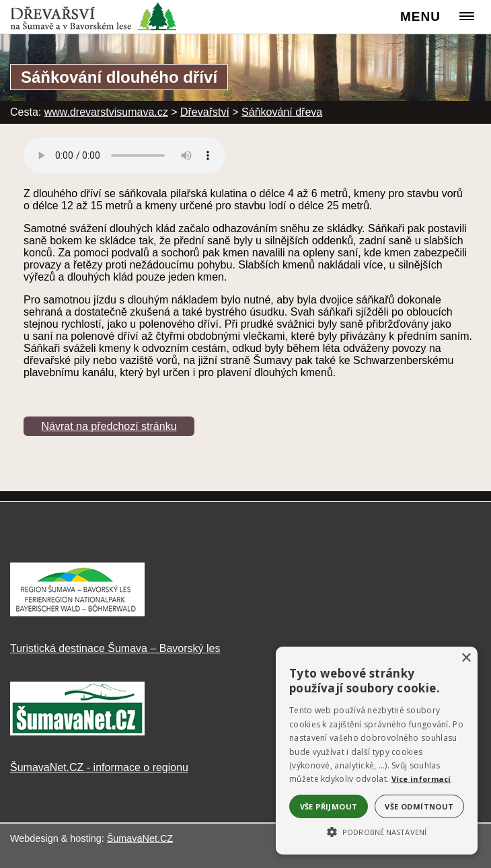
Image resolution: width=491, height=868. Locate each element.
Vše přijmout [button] (329, 806)
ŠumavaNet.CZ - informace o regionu (99, 767)
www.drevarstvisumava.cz (106, 112)
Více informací (421, 779)
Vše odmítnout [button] (419, 806)
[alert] (377, 751)
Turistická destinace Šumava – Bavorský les (115, 648)
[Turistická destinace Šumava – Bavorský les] (77, 613)
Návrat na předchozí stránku (109, 426)
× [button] (466, 658)
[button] (377, 831)
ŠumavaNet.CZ (140, 838)
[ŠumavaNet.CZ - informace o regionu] (77, 732)
